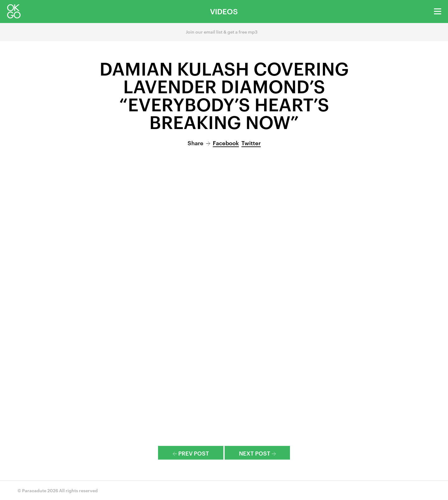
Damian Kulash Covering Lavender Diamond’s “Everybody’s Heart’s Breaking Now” (224, 95)
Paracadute (34, 490)
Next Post (257, 453)
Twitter (251, 143)
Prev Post (191, 453)
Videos (224, 11)
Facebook (226, 143)
